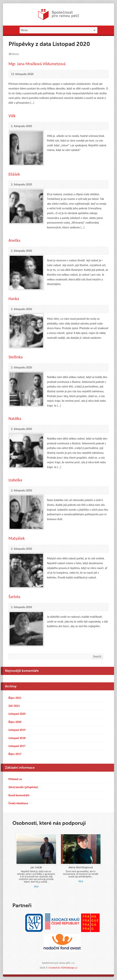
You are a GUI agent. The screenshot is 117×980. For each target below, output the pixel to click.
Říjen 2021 (15, 698)
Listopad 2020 (17, 714)
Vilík (12, 116)
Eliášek (14, 174)
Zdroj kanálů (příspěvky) (23, 787)
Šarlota (14, 597)
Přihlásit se (15, 779)
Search (97, 656)
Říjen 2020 (15, 722)
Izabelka (15, 480)
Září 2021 (14, 706)
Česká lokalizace (18, 803)
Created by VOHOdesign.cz (63, 968)
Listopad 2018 (17, 738)
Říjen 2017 (15, 754)
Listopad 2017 (17, 746)
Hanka (14, 299)
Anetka (14, 240)
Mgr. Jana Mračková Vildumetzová (37, 64)
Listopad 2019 (17, 730)
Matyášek (17, 538)
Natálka (15, 419)
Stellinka (16, 357)
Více (36, 886)
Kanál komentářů (19, 795)
